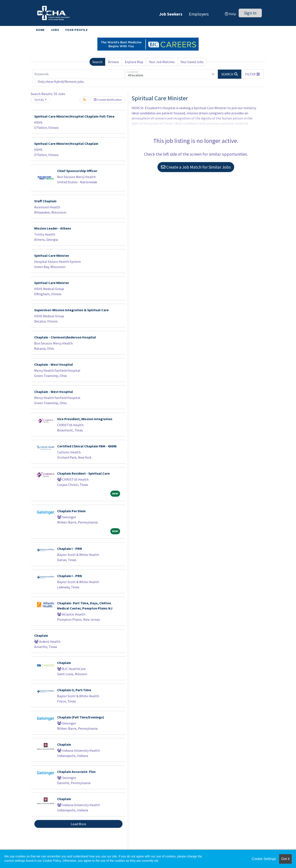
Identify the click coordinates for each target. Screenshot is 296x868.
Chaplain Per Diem (71, 511)
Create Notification (108, 100)
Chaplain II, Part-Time (74, 690)
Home (40, 30)
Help (230, 14)
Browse (113, 62)
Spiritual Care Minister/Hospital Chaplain (66, 144)
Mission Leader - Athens (53, 228)
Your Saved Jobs (192, 62)
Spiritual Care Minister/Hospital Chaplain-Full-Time (74, 116)
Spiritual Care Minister (52, 255)
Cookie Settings (264, 859)
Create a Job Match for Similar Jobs (196, 167)
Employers (199, 14)
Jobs (55, 30)
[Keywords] (79, 74)
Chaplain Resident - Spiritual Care (83, 473)
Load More (78, 824)
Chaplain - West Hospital (54, 364)
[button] (253, 74)
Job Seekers (171, 14)
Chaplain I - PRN (70, 549)
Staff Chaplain (45, 201)
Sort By (39, 100)
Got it (285, 859)
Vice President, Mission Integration (85, 419)
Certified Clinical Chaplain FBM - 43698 (87, 446)
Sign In (250, 13)
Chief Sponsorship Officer (77, 171)
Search (97, 62)
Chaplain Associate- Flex (76, 772)
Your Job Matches (162, 62)
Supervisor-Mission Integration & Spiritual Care (71, 310)
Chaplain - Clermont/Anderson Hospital (65, 337)
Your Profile (76, 30)
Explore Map (134, 62)
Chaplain (41, 635)
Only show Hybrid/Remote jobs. (61, 81)
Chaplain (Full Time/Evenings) (81, 717)
